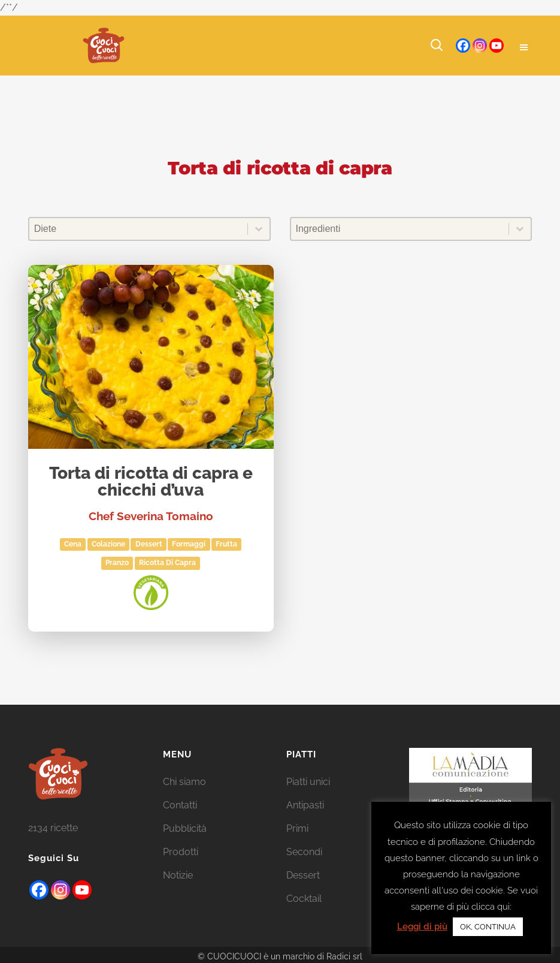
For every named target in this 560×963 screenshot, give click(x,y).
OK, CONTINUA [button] (488, 927)
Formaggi (189, 544)
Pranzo (117, 563)
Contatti (180, 805)
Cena (73, 544)
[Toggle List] (259, 229)
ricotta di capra (167, 563)
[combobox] (138, 229)
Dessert (149, 544)
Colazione (108, 544)
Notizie (178, 875)
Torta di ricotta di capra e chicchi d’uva (151, 482)
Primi (297, 828)
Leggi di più (422, 926)
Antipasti (305, 805)
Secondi (304, 852)
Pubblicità (185, 828)
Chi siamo (184, 782)
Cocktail (304, 899)
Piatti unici (308, 782)
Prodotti (181, 852)
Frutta (226, 544)
